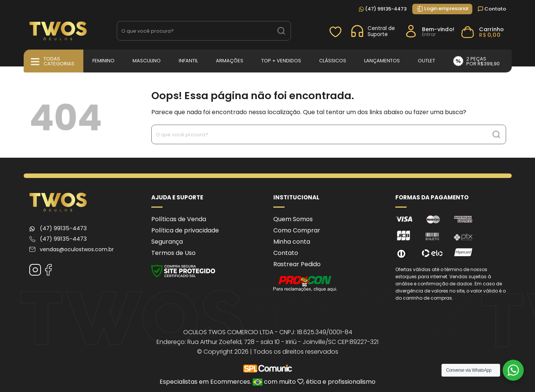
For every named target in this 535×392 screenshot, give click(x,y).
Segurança (167, 242)
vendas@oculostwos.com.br (77, 249)
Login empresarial (442, 9)
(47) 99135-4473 (383, 9)
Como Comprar (297, 230)
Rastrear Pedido (297, 264)
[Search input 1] (195, 31)
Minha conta (292, 242)
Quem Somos (293, 219)
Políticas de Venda (179, 219)
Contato (492, 9)
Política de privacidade (185, 230)
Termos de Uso (173, 253)
